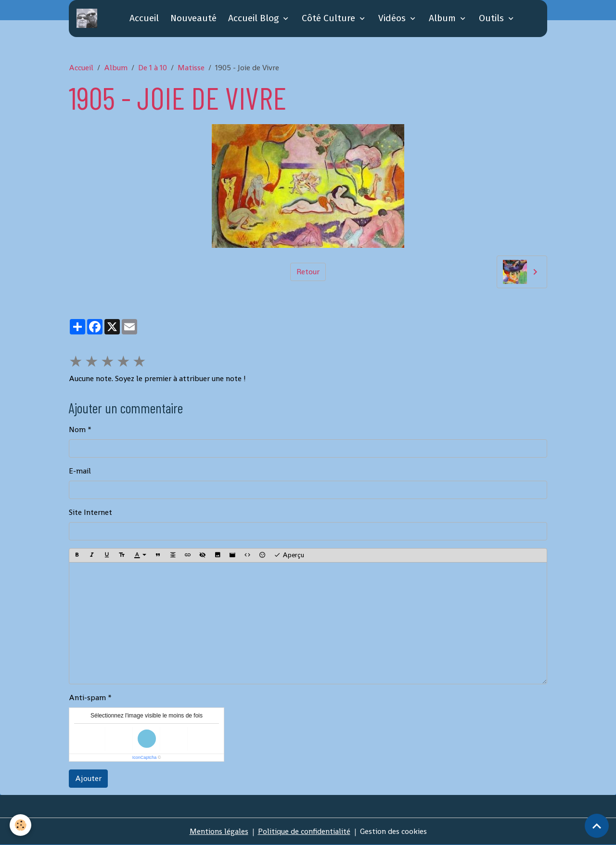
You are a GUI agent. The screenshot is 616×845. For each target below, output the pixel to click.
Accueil (144, 18)
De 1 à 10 (153, 68)
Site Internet (90, 512)
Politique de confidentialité (304, 831)
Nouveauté (193, 18)
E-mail (80, 471)
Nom (77, 429)
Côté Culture (330, 18)
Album (443, 18)
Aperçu (289, 555)
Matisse (191, 68)
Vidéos (393, 18)
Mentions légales (219, 831)
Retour (308, 272)
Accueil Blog (255, 18)
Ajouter (88, 778)
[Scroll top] (597, 826)
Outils (493, 18)
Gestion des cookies (393, 831)
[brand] (89, 18)
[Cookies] (20, 825)
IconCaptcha (145, 757)
